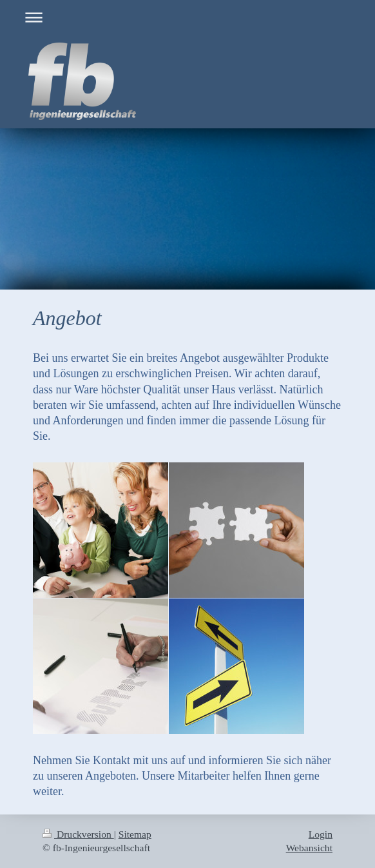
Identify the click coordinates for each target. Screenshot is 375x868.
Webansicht (309, 848)
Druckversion (78, 834)
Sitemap (135, 834)
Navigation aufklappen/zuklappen (187, 17)
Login (321, 834)
